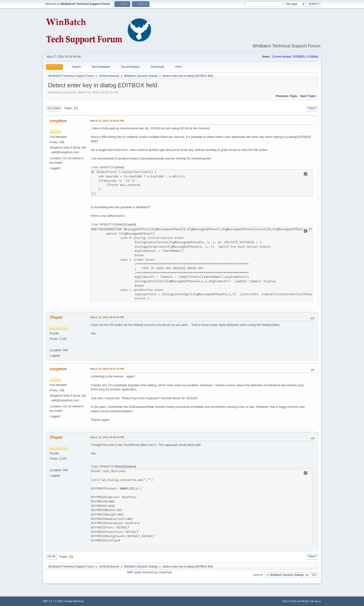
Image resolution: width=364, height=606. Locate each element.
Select (119, 167)
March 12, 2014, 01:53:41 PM (107, 121)
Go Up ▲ (316, 601)
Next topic (308, 96)
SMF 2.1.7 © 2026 (53, 601)
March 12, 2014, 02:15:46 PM (107, 317)
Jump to (258, 575)
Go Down (54, 108)
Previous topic (287, 96)
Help (285, 601)
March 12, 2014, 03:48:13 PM (107, 437)
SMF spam (134, 572)
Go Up (51, 557)
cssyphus (58, 121)
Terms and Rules (299, 601)
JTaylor (56, 317)
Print (312, 108)
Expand (130, 224)
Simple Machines (74, 601)
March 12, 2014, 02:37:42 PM (107, 369)
